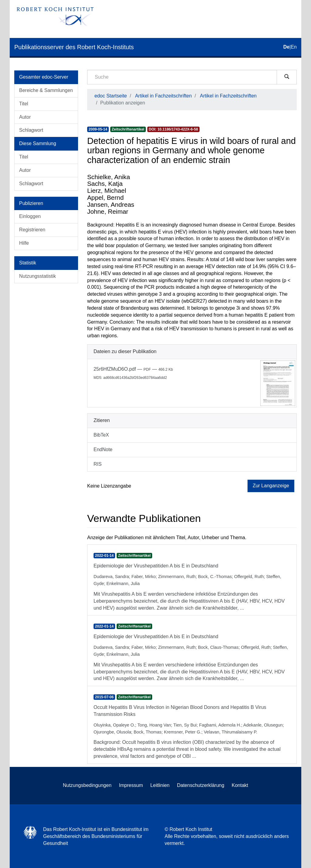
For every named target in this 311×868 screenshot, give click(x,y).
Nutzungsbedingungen (87, 785)
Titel (24, 104)
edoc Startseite (111, 96)
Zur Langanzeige (271, 486)
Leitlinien (160, 785)
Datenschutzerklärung (201, 785)
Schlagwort (31, 130)
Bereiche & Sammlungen (46, 90)
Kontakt (240, 785)
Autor (25, 117)
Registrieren (32, 230)
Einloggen (30, 216)
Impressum (131, 785)
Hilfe (24, 243)
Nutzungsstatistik (38, 276)
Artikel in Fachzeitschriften (164, 96)
